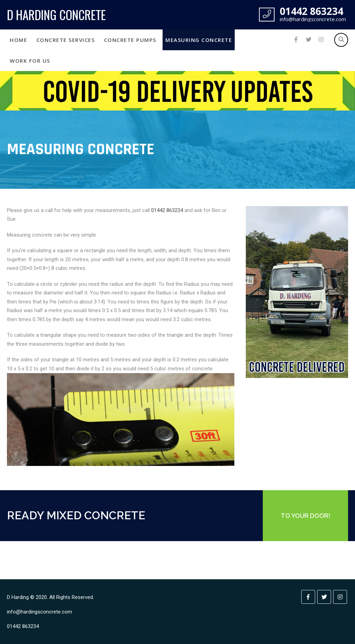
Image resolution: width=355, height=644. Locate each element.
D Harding (18, 597)
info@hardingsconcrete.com (40, 612)
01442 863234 (167, 210)
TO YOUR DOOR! (306, 516)
